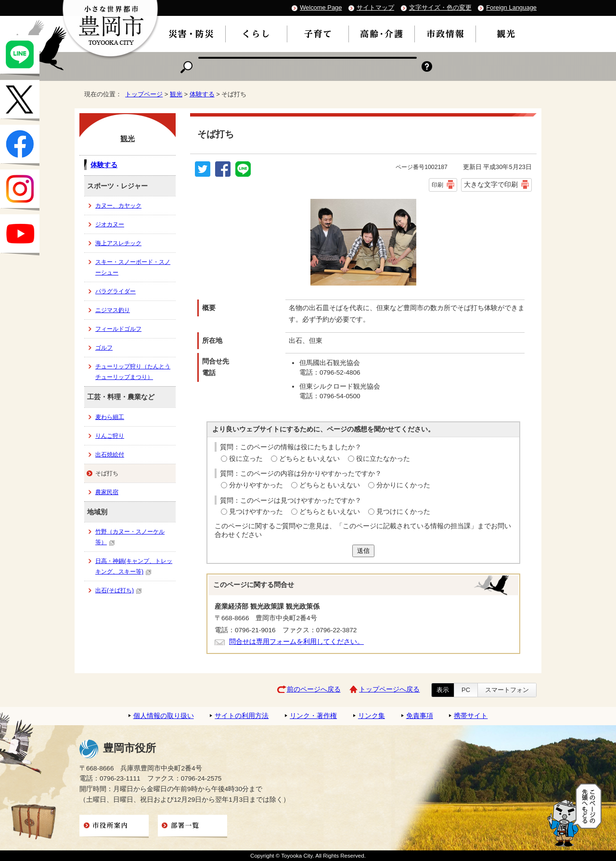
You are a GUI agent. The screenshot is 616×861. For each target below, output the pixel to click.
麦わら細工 (110, 417)
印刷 (437, 185)
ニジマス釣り (113, 310)
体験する (202, 94)
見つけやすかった (256, 512)
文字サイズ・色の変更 (440, 7)
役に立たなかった (383, 459)
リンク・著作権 (313, 716)
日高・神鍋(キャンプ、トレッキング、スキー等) (134, 566)
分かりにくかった (403, 485)
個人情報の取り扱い (164, 716)
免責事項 (420, 716)
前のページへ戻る (314, 689)
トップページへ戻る (389, 689)
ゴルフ (104, 348)
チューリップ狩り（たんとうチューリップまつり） (133, 372)
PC (466, 690)
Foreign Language (511, 7)
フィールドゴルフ (118, 329)
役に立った (246, 459)
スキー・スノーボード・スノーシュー (133, 267)
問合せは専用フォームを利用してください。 (296, 642)
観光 (176, 94)
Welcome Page (321, 7)
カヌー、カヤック (118, 206)
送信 (363, 551)
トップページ (144, 94)
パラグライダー (115, 291)
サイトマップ (375, 7)
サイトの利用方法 (242, 716)
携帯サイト (471, 716)
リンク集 (372, 716)
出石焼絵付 (110, 455)
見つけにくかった (403, 512)
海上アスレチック (118, 243)
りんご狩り (110, 436)
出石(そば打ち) (119, 590)
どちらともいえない (309, 459)
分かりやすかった (256, 485)
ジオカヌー (110, 224)
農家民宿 (107, 492)
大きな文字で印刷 (491, 184)
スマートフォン (507, 690)
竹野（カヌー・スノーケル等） (130, 537)
